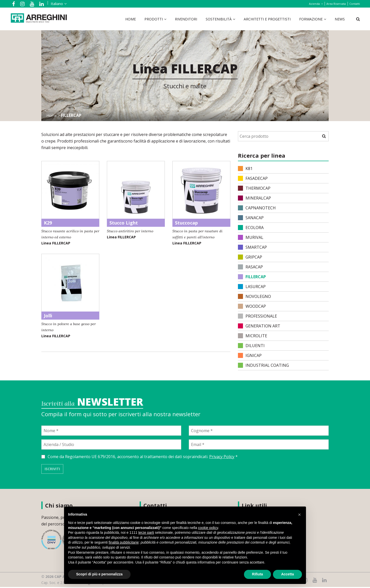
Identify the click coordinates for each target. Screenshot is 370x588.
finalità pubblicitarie (124, 542)
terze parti (146, 533)
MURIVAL (251, 237)
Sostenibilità (219, 19)
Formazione (311, 19)
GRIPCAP (250, 257)
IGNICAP (250, 355)
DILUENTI (251, 346)
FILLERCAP (252, 277)
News (340, 19)
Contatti (355, 4)
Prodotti (154, 19)
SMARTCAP (252, 247)
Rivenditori (186, 19)
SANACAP (251, 218)
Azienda (314, 4)
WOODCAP (252, 306)
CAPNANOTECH (257, 208)
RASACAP (250, 267)
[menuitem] (52, 4)
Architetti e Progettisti (267, 19)
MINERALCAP (254, 198)
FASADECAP (253, 178)
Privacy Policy (222, 458)
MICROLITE (253, 336)
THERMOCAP (254, 188)
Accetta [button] (287, 574)
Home (131, 19)
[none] (52, 4)
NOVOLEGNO (254, 296)
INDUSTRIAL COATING (263, 365)
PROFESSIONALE (257, 316)
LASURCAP (252, 287)
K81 (245, 169)
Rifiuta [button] (258, 574)
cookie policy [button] (208, 528)
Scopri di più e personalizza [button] (99, 574)
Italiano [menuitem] (52, 4)
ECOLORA (251, 228)
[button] (299, 515)
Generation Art (259, 326)
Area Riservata (336, 4)
